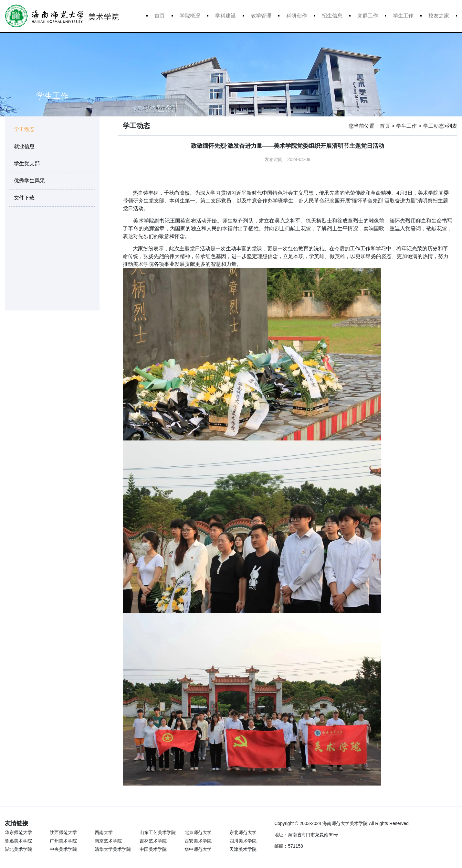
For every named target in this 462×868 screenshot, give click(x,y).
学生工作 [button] (403, 16)
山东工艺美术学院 (157, 832)
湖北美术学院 (18, 849)
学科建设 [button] (226, 16)
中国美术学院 (153, 849)
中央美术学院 (63, 849)
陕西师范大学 (63, 832)
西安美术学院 (198, 841)
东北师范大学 (243, 832)
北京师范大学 (198, 832)
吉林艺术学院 (153, 841)
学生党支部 (27, 163)
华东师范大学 (18, 832)
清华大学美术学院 (112, 849)
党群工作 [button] (368, 16)
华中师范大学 (198, 849)
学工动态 (24, 129)
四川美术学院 (243, 841)
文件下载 (24, 198)
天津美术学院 (243, 849)
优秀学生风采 (29, 181)
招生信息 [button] (332, 16)
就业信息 (24, 146)
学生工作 (406, 126)
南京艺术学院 (108, 841)
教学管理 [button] (261, 16)
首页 (160, 16)
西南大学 (104, 832)
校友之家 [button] (439, 16)
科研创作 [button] (297, 16)
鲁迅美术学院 (18, 841)
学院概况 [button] (190, 16)
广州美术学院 (63, 841)
